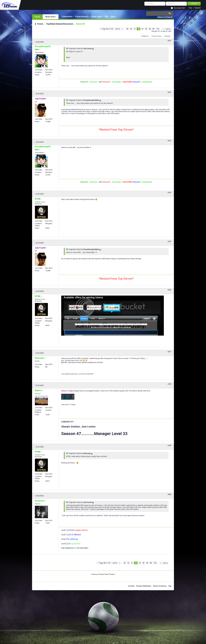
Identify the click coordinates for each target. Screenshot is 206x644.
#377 (169, 352)
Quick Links (96, 17)
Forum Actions (82, 17)
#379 (169, 446)
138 (158, 29)
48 (150, 29)
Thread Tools (156, 36)
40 (146, 29)
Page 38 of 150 (107, 29)
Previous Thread (98, 574)
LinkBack (144, 36)
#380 (169, 494)
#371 (169, 41)
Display (167, 36)
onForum (93, 82)
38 (138, 29)
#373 (169, 141)
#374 (169, 193)
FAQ (106, 17)
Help (190, 8)
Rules (113, 17)
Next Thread (110, 574)
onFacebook (147, 82)
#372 (169, 92)
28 (127, 29)
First (117, 29)
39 (142, 29)
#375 (169, 242)
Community (67, 17)
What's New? (51, 17)
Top (170, 586)
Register (198, 8)
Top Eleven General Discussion (60, 24)
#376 (169, 290)
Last (168, 29)
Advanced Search (165, 17)
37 (135, 29)
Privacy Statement (144, 586)
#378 (169, 384)
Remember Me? (179, 8)
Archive (131, 586)
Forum (37, 17)
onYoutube (116, 82)
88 (153, 29)
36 (131, 29)
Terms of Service (160, 586)
